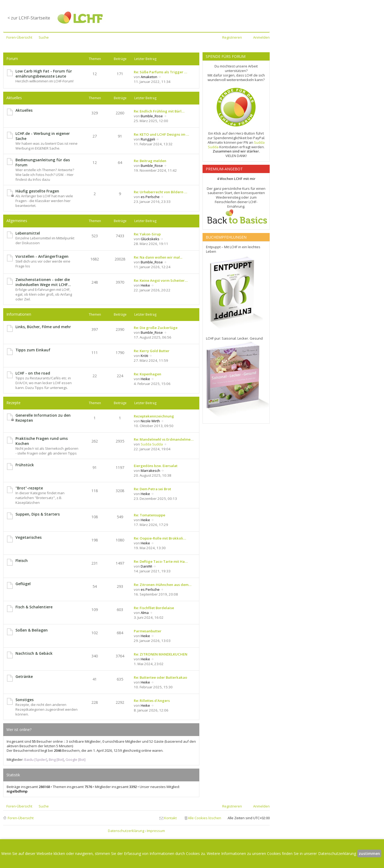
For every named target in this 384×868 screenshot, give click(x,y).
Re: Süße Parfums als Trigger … (160, 72)
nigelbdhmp (17, 791)
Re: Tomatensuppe (149, 515)
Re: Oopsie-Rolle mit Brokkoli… (160, 538)
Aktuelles (14, 98)
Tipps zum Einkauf (33, 350)
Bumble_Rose (152, 116)
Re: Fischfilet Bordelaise (154, 608)
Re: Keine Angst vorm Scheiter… (161, 280)
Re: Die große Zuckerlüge (156, 328)
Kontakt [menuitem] (170, 818)
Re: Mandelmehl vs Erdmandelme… (164, 439)
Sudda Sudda (152, 444)
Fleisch (22, 560)
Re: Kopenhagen (147, 374)
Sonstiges (25, 700)
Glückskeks (150, 239)
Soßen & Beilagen (32, 630)
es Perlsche (150, 197)
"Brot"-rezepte (29, 488)
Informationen (19, 314)
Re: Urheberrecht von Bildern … (160, 192)
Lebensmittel (28, 233)
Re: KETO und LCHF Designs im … (161, 134)
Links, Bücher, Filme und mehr (43, 327)
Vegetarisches (29, 537)
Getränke (24, 676)
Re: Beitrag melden (150, 161)
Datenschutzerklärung (126, 831)
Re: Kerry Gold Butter (152, 351)
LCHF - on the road (33, 373)
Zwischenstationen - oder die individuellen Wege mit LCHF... (43, 282)
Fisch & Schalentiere (34, 607)
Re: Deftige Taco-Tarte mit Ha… (161, 561)
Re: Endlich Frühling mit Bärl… (159, 111)
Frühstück (25, 465)
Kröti (144, 356)
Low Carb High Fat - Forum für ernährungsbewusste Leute (44, 74)
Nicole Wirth (150, 421)
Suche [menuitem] (44, 37)
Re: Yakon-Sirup (147, 234)
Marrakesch (150, 471)
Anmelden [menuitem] (261, 37)
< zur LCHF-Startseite (29, 18)
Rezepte (13, 403)
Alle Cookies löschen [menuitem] (205, 818)
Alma (145, 613)
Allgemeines (17, 221)
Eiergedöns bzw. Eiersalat (156, 466)
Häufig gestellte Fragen (37, 191)
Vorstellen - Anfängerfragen (42, 256)
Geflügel (23, 584)
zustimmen (369, 853)
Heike (145, 285)
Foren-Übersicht (21, 818)
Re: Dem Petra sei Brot (152, 489)
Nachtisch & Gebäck (34, 653)
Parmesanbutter (148, 631)
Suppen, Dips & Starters (38, 514)
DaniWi (146, 566)
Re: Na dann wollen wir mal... (158, 257)
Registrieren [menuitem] (232, 37)
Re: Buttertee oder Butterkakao (160, 677)
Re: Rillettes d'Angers (152, 701)
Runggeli (148, 139)
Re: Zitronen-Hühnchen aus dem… (163, 585)
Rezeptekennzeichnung (154, 416)
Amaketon (149, 77)
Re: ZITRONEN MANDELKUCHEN (161, 654)
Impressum (156, 831)
